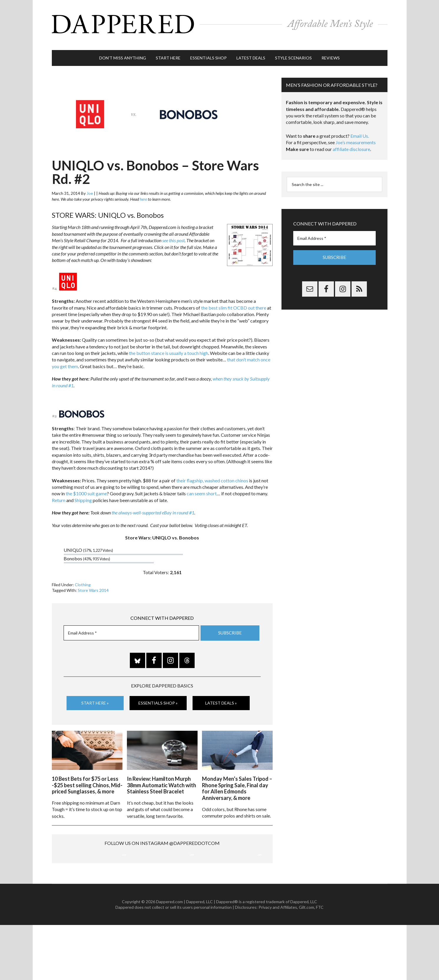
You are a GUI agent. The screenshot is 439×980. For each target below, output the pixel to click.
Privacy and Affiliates (278, 962)
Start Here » (95, 697)
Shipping (83, 494)
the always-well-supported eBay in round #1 (153, 507)
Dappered (220, 22)
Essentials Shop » (158, 697)
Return (59, 494)
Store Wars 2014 (93, 584)
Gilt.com (307, 962)
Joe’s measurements (356, 136)
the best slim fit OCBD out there (234, 302)
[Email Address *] (131, 627)
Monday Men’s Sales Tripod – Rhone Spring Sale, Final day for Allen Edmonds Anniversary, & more (237, 781)
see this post (173, 234)
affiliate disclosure (351, 143)
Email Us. (360, 130)
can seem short (202, 488)
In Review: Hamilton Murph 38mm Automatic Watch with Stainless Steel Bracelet (161, 778)
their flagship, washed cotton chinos (212, 475)
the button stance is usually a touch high (169, 347)
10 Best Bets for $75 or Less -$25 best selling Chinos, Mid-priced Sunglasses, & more (87, 778)
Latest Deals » (221, 697)
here (143, 193)
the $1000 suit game (86, 488)
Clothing (83, 579)
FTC (320, 962)
